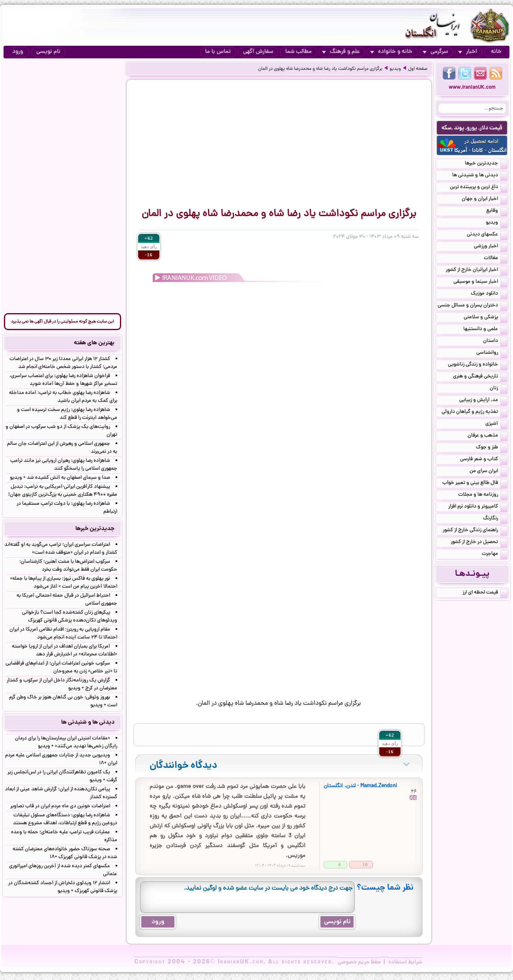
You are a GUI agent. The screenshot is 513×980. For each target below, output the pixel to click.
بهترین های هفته (94, 343)
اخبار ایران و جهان (485, 200)
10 (365, 864)
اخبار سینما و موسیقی (480, 282)
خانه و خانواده (391, 52)
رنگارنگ (495, 519)
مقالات (496, 259)
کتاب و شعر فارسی (484, 460)
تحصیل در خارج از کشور (479, 543)
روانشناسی (492, 353)
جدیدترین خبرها (486, 164)
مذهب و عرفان (488, 436)
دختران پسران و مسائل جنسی (473, 306)
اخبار (468, 52)
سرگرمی (435, 52)
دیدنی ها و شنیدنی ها (480, 176)
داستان (495, 342)
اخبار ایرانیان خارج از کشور (477, 271)
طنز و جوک (492, 448)
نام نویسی (48, 52)
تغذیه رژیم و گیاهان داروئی (475, 413)
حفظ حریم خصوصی (359, 962)
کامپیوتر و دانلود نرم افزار (478, 507)
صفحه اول (418, 69)
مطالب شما (299, 52)
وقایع (497, 211)
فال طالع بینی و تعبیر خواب (475, 483)
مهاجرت (495, 554)
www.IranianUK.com (472, 88)
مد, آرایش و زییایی (483, 401)
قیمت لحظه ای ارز (485, 593)
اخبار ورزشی (491, 247)
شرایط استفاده (405, 962)
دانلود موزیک (489, 294)
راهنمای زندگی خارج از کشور (475, 531)
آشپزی (496, 424)
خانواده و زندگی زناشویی (478, 365)
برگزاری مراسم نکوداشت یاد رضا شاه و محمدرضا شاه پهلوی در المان (320, 69)
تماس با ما (218, 52)
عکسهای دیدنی (487, 235)
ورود (18, 52)
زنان (499, 389)
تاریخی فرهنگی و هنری (480, 377)
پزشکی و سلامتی (486, 318)
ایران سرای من (489, 472)
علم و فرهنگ (341, 52)
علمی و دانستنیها (485, 330)
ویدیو (395, 69)
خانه (496, 52)
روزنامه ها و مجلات (483, 495)
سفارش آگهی (258, 52)
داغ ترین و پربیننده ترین (479, 188)
